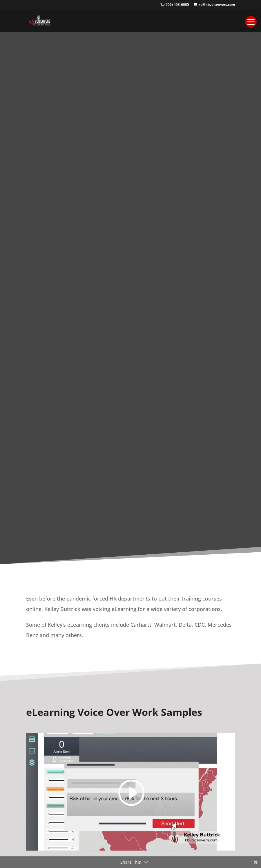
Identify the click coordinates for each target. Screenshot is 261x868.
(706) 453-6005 (177, 5)
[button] (251, 22)
